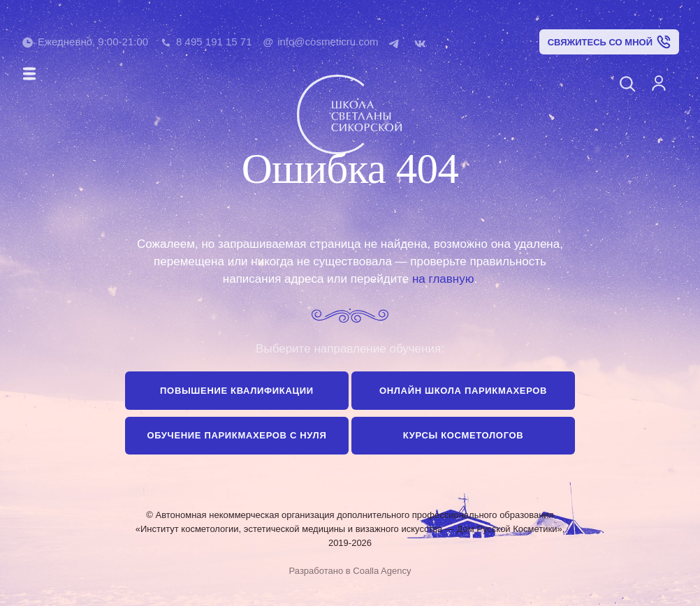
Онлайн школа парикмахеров (463, 391)
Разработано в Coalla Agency (350, 571)
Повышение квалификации (237, 391)
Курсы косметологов (464, 435)
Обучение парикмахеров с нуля (236, 435)
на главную (443, 279)
